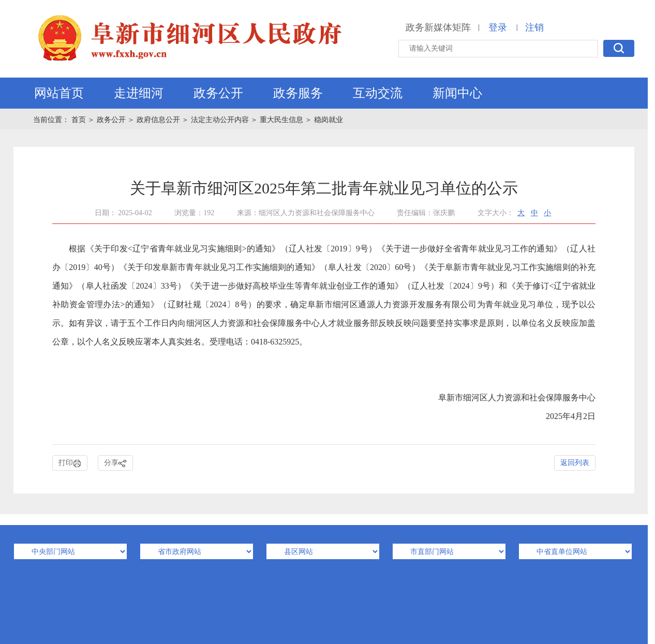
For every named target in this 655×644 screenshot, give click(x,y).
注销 (534, 27)
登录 (498, 27)
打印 (70, 463)
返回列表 (575, 463)
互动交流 (378, 93)
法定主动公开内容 (220, 120)
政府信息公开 (158, 120)
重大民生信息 (281, 120)
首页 (80, 120)
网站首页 (59, 93)
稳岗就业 (329, 120)
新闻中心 (457, 93)
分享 (115, 463)
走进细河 (139, 93)
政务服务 (298, 93)
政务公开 (218, 93)
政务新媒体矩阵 (438, 27)
